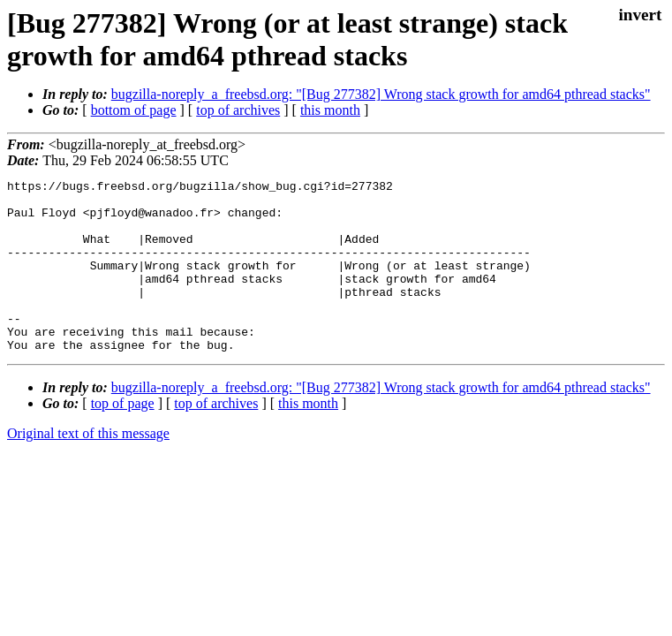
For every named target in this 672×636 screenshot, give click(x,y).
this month (330, 110)
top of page (123, 438)
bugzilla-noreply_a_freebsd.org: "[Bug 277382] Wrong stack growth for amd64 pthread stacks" (381, 94)
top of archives (238, 110)
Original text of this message (88, 468)
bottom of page (134, 110)
